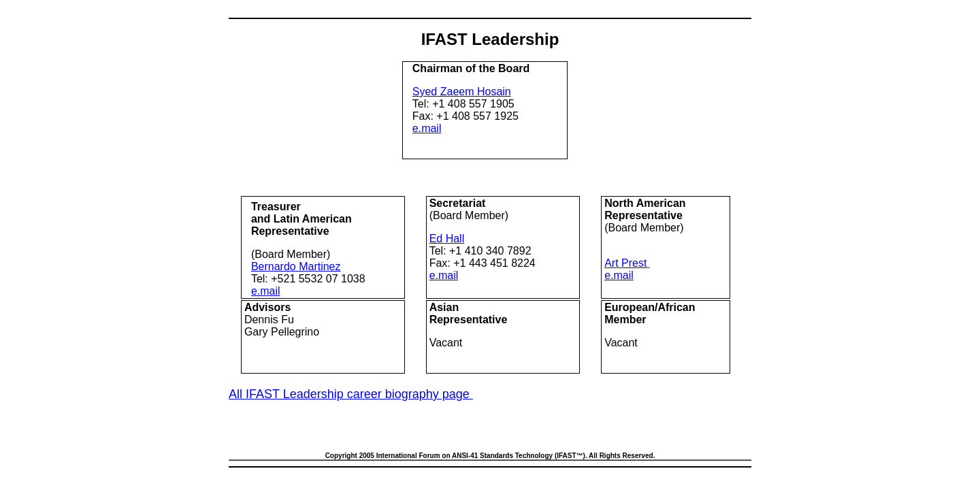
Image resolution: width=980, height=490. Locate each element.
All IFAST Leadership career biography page (351, 394)
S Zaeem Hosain (462, 92)
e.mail (427, 128)
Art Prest (625, 263)
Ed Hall (447, 239)
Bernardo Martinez (296, 266)
